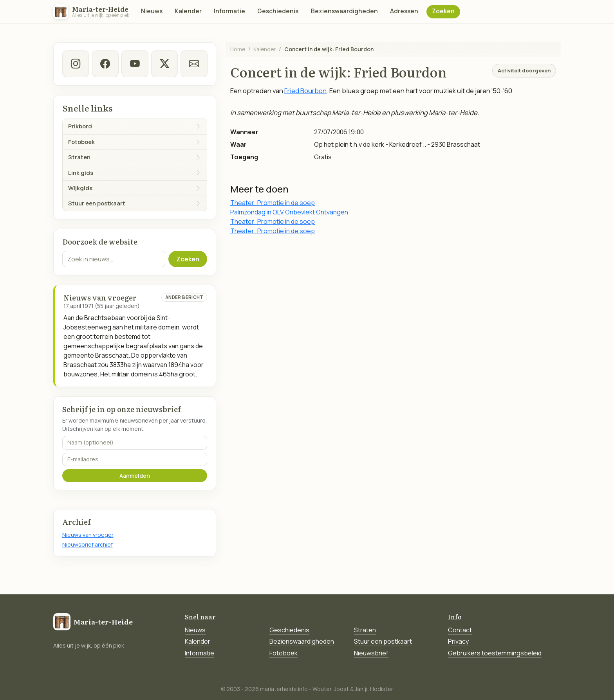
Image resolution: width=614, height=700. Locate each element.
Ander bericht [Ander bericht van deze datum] (184, 297)
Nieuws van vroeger (88, 535)
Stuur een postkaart (383, 641)
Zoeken (443, 11)
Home (238, 49)
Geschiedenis (278, 11)
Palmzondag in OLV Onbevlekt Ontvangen (289, 212)
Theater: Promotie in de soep (273, 203)
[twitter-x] (164, 64)
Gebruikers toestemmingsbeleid (495, 653)
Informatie (229, 11)
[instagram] (76, 64)
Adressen (404, 11)
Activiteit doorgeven (524, 70)
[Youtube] (135, 64)
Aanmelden (135, 476)
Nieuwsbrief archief (88, 544)
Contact (460, 630)
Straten (365, 630)
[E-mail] (194, 64)
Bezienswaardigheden (344, 11)
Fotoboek (284, 653)
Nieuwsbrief (371, 653)
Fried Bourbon (305, 91)
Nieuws (152, 11)
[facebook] (105, 64)
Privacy (458, 641)
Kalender (188, 11)
